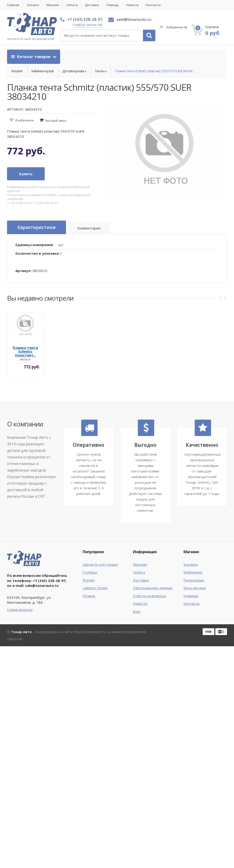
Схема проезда (20, 610)
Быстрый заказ (56, 121)
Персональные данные (153, 588)
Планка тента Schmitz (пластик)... (25, 351)
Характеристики (37, 227)
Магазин (53, 5)
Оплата (72, 5)
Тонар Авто (21, 632)
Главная (13, 5)
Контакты (153, 5)
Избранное (173, 27)
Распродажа (194, 580)
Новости (132, 5)
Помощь (113, 5)
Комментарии (89, 228)
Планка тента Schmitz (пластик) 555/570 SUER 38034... (154, 71)
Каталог (33, 5)
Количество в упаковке (37, 253)
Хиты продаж (195, 588)
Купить (26, 174)
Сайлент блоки (95, 588)
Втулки (88, 580)
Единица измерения (34, 245)
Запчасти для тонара (100, 564)
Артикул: (23, 271)
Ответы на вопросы (150, 596)
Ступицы (90, 572)
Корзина (191, 564)
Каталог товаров (31, 57)
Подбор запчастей (87, 25)
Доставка (92, 5)
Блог (137, 611)
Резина (89, 596)
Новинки (191, 596)
